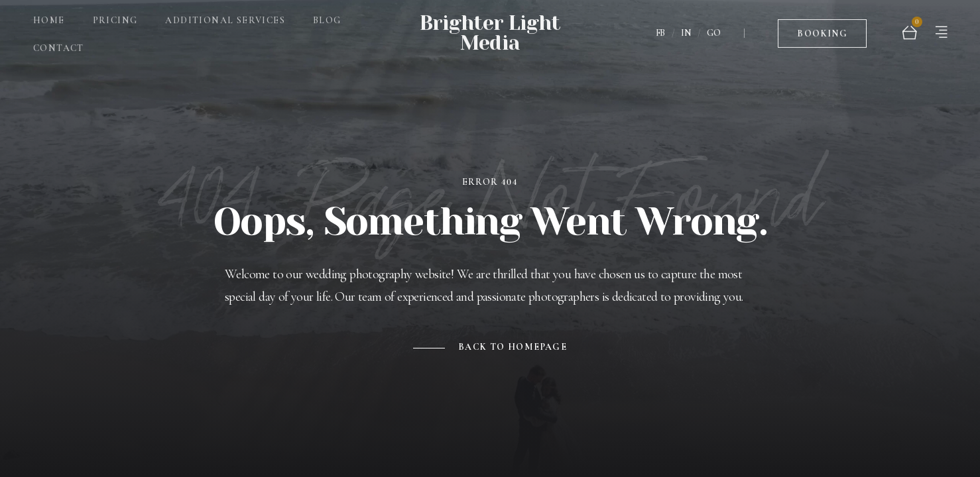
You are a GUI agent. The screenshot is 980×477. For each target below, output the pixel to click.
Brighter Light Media (490, 26)
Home (49, 14)
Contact (59, 41)
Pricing (115, 14)
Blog (327, 14)
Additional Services (225, 14)
